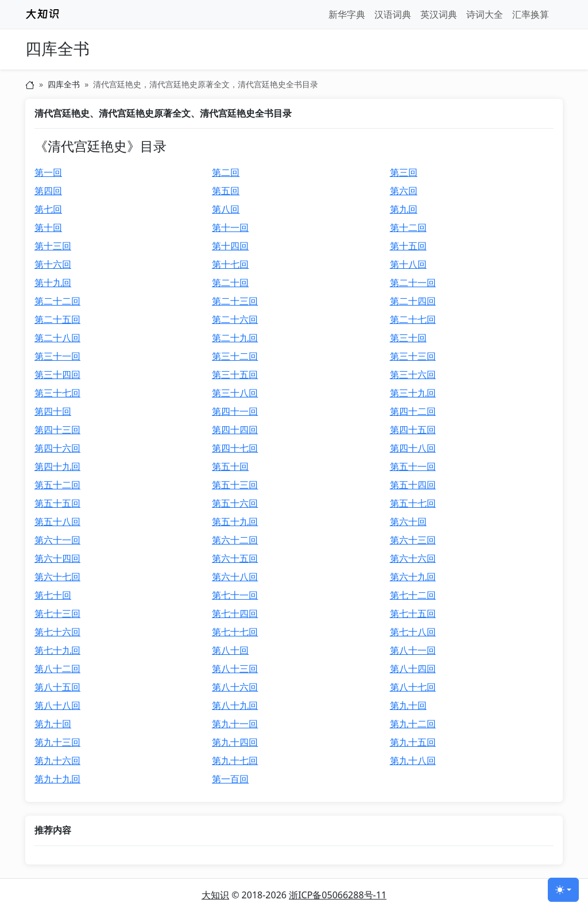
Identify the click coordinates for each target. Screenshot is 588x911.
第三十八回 (235, 393)
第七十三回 (57, 613)
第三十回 (408, 338)
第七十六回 (57, 632)
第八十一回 (413, 650)
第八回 (226, 209)
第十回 (48, 227)
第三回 (404, 172)
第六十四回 (57, 558)
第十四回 (230, 246)
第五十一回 (413, 466)
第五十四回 (413, 485)
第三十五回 (235, 375)
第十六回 (53, 264)
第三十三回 (413, 356)
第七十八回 (413, 632)
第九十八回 (413, 761)
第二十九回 (235, 338)
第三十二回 (235, 356)
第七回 (48, 209)
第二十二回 (57, 301)
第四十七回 (235, 448)
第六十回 (408, 522)
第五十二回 (57, 485)
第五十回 (230, 466)
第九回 (404, 209)
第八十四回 (413, 669)
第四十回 (53, 411)
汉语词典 (393, 14)
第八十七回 (413, 687)
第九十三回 (57, 742)
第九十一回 (235, 724)
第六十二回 (235, 540)
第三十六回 (413, 375)
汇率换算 (531, 14)
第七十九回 (57, 650)
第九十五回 (413, 742)
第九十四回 (235, 742)
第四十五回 (413, 430)
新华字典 (347, 14)
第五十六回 (235, 503)
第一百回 (230, 779)
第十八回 (408, 264)
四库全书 (57, 49)
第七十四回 (235, 613)
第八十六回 (235, 687)
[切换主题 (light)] (563, 890)
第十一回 (230, 227)
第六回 (404, 191)
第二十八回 (57, 338)
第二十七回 (413, 319)
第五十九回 (235, 522)
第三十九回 (413, 393)
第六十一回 (57, 540)
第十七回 (230, 264)
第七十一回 (235, 595)
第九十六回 (57, 761)
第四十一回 (235, 411)
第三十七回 (57, 393)
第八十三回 (235, 669)
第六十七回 (57, 577)
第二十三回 (235, 301)
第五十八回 (57, 522)
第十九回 (53, 283)
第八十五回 (57, 687)
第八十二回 (57, 669)
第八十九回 (235, 705)
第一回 (48, 172)
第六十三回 (413, 540)
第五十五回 (57, 503)
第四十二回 (413, 411)
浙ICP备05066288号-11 (338, 895)
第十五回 (408, 246)
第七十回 (53, 595)
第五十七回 (413, 503)
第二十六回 (235, 319)
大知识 (215, 895)
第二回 (226, 172)
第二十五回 (57, 319)
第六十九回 (413, 577)
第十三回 (53, 246)
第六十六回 (413, 558)
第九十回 (408, 705)
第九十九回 (57, 779)
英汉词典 (439, 14)
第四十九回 (57, 466)
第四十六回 (57, 448)
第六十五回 (235, 558)
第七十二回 (413, 595)
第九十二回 (413, 724)
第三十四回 (57, 375)
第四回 (48, 191)
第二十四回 (413, 301)
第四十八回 (413, 448)
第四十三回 (57, 430)
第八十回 (230, 650)
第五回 (226, 191)
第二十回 (230, 283)
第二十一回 (413, 283)
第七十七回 (235, 632)
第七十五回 (413, 613)
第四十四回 (235, 430)
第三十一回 (57, 356)
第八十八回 (57, 705)
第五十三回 (235, 485)
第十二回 (408, 227)
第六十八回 (235, 577)
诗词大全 (485, 14)
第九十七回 (235, 761)
